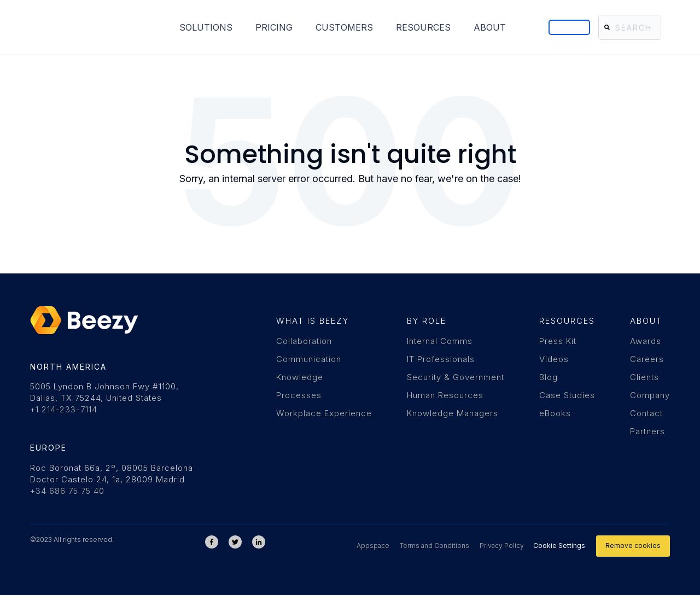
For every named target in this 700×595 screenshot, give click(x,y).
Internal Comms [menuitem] (440, 341)
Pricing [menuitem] (198, 26)
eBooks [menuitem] (555, 413)
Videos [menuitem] (554, 359)
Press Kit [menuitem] (558, 341)
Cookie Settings (559, 546)
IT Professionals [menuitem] (441, 359)
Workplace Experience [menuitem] (324, 413)
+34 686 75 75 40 (67, 491)
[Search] (623, 26)
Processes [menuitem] (299, 395)
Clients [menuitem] (644, 377)
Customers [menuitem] (268, 26)
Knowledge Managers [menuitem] (453, 413)
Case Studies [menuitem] (567, 395)
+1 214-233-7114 (64, 409)
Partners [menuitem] (647, 431)
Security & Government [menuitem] (456, 377)
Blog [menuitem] (549, 377)
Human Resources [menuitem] (445, 395)
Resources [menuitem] (347, 26)
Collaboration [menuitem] (304, 341)
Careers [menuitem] (647, 359)
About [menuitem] (414, 26)
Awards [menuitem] (646, 341)
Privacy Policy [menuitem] (502, 546)
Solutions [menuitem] (130, 26)
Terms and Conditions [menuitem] (434, 546)
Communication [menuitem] (309, 359)
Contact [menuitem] (646, 413)
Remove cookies (633, 546)
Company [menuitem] (650, 395)
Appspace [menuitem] (373, 546)
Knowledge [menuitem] (300, 377)
